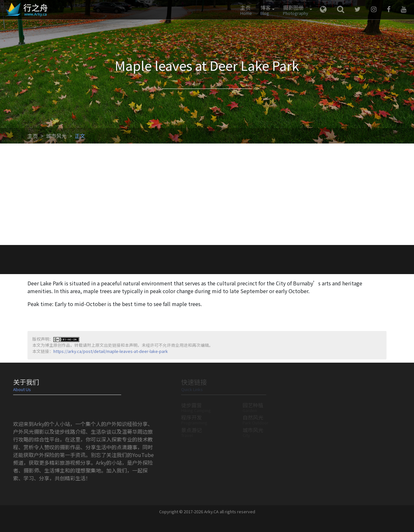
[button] (266, 10)
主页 (33, 136)
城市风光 (56, 136)
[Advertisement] (207, 197)
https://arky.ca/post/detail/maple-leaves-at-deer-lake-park (111, 351)
